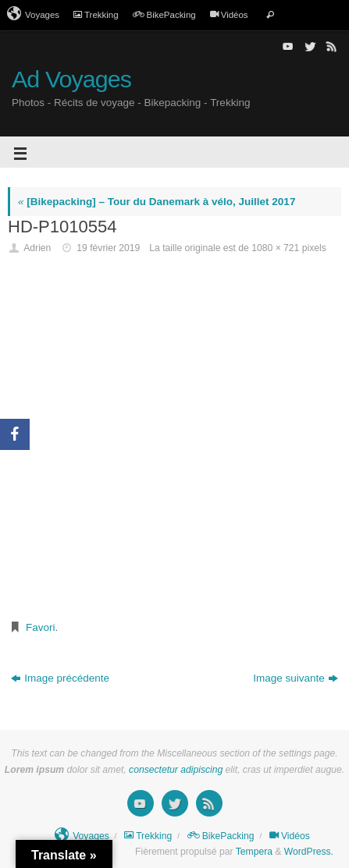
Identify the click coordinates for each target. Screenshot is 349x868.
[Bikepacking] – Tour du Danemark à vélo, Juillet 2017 (157, 202)
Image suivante (296, 678)
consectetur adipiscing (176, 770)
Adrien (37, 248)
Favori (41, 627)
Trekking (96, 15)
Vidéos (229, 15)
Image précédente (60, 678)
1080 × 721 (275, 248)
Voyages (33, 14)
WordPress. (309, 852)
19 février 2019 (108, 248)
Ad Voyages (71, 79)
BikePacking (164, 15)
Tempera (254, 852)
